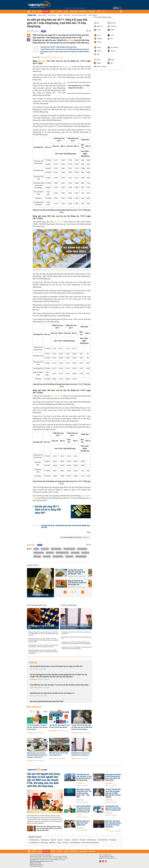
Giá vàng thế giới (82, 549)
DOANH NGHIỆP (83, 12)
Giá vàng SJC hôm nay (62, 553)
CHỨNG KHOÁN (74, 12)
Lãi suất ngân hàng (103, 840)
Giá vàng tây (37, 556)
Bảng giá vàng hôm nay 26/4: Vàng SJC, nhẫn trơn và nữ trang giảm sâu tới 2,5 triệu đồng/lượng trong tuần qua (43, 634)
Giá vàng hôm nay (39, 553)
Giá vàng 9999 (75, 553)
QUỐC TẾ (53, 12)
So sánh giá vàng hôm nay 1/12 (52, 57)
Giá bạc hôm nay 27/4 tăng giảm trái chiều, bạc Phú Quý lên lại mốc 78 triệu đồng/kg (77, 648)
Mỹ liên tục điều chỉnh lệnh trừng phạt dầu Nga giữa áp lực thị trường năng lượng (113, 824)
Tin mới (34, 663)
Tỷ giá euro (67, 840)
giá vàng (70, 40)
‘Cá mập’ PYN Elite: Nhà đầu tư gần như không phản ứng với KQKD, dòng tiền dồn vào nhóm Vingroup (82, 727)
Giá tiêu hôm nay (92, 840)
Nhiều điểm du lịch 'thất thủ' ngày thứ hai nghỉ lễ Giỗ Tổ (59, 754)
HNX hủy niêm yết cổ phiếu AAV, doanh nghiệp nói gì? (83, 823)
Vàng (60, 15)
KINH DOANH (92, 12)
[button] (65, 592)
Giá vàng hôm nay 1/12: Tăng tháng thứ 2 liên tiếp (79, 87)
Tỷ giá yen (60, 840)
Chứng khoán (33, 679)
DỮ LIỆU (99, 12)
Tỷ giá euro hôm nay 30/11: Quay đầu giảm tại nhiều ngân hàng (58, 47)
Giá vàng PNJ (69, 556)
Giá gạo (59, 843)
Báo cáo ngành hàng (79, 15)
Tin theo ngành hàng (103, 17)
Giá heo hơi (75, 840)
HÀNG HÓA (46, 12)
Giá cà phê (83, 840)
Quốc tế (107, 830)
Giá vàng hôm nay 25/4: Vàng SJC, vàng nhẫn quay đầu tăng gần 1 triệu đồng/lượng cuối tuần (43, 646)
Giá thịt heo (52, 843)
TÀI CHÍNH (59, 12)
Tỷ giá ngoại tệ (45, 840)
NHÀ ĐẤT (66, 12)
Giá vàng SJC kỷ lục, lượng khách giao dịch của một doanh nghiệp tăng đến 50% (66, 527)
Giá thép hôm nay (34, 843)
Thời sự (32, 669)
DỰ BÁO (40, 12)
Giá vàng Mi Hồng (58, 556)
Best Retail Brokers (75, 843)
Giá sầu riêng (44, 843)
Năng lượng (42, 15)
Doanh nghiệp (34, 688)
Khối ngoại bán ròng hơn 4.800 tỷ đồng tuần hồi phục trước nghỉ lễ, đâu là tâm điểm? (113, 777)
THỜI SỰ (34, 12)
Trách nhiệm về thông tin (36, 866)
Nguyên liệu (52, 15)
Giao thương (93, 15)
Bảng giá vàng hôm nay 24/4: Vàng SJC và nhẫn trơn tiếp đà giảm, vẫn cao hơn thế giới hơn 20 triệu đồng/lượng (43, 652)
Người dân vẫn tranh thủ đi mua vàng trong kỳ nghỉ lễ (76, 638)
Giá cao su (66, 843)
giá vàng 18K (56, 396)
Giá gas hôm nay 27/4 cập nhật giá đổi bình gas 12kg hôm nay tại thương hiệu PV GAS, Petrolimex (76, 643)
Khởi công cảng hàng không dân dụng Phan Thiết (47, 701)
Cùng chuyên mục (69, 605)
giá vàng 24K (59, 222)
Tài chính (29, 733)
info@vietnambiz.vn (39, 865)
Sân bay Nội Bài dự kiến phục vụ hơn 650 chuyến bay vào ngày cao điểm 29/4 (56, 666)
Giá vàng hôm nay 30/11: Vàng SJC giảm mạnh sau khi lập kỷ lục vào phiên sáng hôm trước (65, 52)
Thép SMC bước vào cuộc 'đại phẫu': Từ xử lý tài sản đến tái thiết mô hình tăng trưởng (59, 685)
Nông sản (67, 15)
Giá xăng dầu (113, 840)
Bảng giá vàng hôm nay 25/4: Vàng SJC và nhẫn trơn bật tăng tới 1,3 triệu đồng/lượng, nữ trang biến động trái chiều (43, 640)
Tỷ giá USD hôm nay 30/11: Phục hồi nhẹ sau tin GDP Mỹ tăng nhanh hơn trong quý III (65, 49)
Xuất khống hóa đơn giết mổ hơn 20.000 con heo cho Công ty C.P (75, 627)
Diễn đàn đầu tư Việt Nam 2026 (90, 843)
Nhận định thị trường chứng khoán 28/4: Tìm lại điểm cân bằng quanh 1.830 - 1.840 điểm (84, 793)
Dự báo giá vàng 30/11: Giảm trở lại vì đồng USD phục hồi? (48, 510)
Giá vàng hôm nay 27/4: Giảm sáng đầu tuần (76, 571)
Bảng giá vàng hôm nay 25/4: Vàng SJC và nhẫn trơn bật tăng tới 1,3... (77, 583)
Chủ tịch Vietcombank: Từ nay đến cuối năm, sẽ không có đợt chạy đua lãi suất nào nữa (37, 727)
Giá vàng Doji (50, 553)
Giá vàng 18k (85, 553)
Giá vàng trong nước (69, 549)
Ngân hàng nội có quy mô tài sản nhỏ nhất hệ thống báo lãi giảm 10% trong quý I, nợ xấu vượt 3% (37, 755)
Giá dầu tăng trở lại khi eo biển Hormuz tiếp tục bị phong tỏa (76, 633)
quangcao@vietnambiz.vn (110, 858)
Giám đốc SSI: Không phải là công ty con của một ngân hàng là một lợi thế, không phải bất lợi (49, 828)
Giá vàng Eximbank (81, 556)
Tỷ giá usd (53, 840)
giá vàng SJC (67, 67)
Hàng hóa (32, 15)
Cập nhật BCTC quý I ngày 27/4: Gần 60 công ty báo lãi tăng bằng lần (59, 726)
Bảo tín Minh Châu (56, 549)
